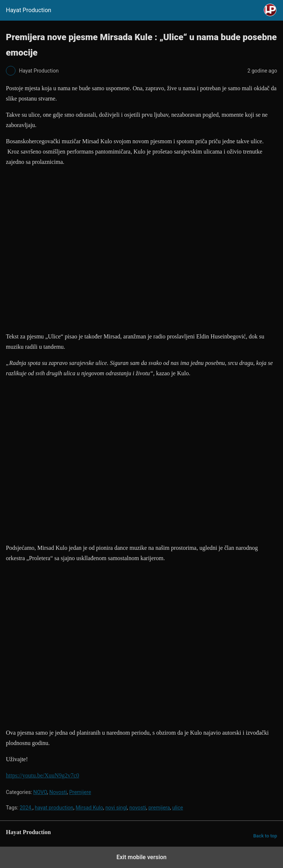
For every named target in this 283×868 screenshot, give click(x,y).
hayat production (54, 808)
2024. (26, 808)
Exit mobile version (141, 857)
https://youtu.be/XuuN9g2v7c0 (43, 775)
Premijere (80, 792)
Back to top (265, 836)
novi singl (116, 808)
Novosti (58, 792)
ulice (177, 808)
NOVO (40, 792)
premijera (159, 808)
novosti (138, 808)
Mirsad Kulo (89, 808)
